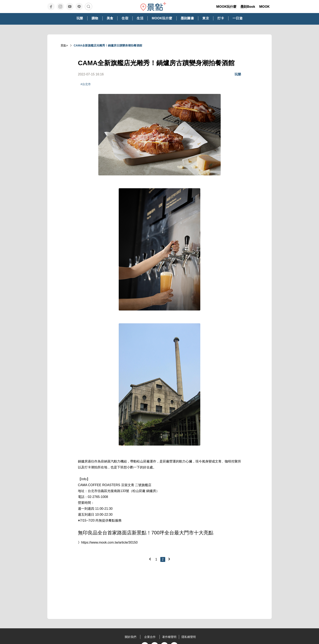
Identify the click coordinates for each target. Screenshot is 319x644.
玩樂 (238, 74)
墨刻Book (248, 7)
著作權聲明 (169, 637)
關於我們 (131, 637)
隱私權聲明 (189, 637)
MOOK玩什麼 (226, 7)
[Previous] (150, 559)
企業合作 (150, 637)
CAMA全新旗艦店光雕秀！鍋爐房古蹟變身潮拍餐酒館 (108, 45)
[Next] (169, 559)
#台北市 (86, 84)
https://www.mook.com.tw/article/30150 (109, 542)
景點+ (64, 45)
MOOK (264, 7)
